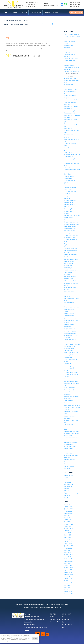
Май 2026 (67, 505)
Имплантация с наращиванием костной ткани (71, 130)
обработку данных (18, 640)
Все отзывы (67, 482)
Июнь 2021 (67, 563)
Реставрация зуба (69, 346)
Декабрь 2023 (68, 546)
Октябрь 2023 (68, 548)
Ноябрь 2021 (68, 559)
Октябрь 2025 (68, 511)
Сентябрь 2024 (69, 531)
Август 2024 (68, 533)
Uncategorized (68, 475)
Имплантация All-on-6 (71, 106)
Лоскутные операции (71, 226)
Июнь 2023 (67, 552)
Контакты (67, 468)
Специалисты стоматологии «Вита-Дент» (71, 359)
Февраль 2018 (68, 583)
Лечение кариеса (69, 220)
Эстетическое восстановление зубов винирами (71, 455)
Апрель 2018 (68, 579)
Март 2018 (67, 581)
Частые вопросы (69, 466)
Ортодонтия (67, 274)
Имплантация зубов (70, 113)
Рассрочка (67, 338)
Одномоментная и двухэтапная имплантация (70, 266)
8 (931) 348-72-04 (75, 2)
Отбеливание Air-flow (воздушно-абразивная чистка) (71, 283)
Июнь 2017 (67, 587)
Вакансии (67, 52)
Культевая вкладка (70, 192)
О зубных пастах (69, 261)
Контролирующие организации (34, 619)
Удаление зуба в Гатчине (72, 405)
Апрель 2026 (68, 507)
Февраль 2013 (68, 594)
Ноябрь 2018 (68, 572)
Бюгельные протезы (70, 50)
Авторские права (69, 41)
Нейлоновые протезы (71, 255)
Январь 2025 (68, 526)
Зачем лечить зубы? (70, 100)
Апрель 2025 (68, 520)
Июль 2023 (67, 550)
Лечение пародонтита (71, 222)
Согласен (35, 638)
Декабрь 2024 (68, 528)
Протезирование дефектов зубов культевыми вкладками (71, 316)
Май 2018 (67, 576)
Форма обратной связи (71, 420)
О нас (65, 462)
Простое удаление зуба (71, 307)
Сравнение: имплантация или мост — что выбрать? (71, 366)
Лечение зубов (68, 209)
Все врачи (67, 480)
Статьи (66, 370)
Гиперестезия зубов (70, 78)
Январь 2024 (68, 544)
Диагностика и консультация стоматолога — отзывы (71, 87)
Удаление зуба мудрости (72, 407)
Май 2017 (67, 589)
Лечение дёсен (69, 202)
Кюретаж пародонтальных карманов (69, 196)
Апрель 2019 (68, 570)
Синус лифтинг (68, 351)
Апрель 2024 (68, 542)
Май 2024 (67, 539)
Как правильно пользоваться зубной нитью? (70, 159)
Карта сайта (68, 167)
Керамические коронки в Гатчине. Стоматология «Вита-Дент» (72, 172)
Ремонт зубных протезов (72, 344)
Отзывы (66, 290)
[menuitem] (6, 12)
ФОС (65, 423)
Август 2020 (68, 566)
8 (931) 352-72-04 (75, 5)
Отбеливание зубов (70, 287)
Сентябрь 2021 (68, 561)
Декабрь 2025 (68, 509)
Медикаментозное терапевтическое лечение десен (70, 231)
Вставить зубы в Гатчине (72, 72)
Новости (66, 464)
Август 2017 (67, 585)
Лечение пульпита (70, 460)
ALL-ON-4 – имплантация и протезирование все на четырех (72, 37)
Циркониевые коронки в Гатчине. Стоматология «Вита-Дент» (71, 433)
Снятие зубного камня (71, 353)
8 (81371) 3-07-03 (75, 6)
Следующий (52, 24)
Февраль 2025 (68, 524)
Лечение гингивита (70, 200)
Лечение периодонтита (71, 224)
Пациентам (67, 296)
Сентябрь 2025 (69, 513)
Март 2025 (67, 522)
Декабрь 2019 (68, 568)
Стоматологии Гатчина (71, 372)
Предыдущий (43, 24)
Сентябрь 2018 (68, 574)
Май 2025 (67, 518)
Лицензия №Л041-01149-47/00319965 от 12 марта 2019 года (42, 607)
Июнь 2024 (67, 537)
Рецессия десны (69, 348)
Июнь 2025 (67, 515)
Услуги (66, 414)
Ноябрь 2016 (68, 592)
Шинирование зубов (70, 442)
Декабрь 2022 (68, 555)
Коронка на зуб (69, 185)
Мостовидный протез (71, 248)
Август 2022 (68, 557)
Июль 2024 (67, 535)
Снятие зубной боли (70, 355)
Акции (66, 43)
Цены (65, 429)
